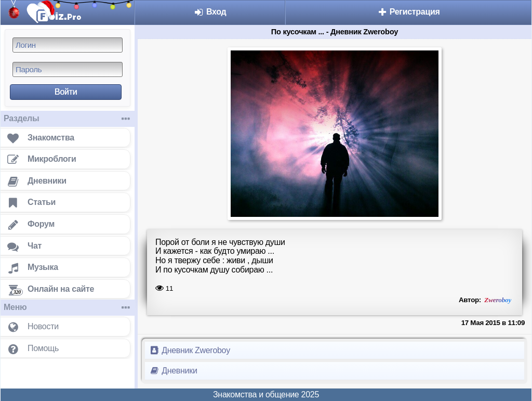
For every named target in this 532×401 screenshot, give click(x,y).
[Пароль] (68, 69)
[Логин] (68, 45)
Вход (210, 12)
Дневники (173, 371)
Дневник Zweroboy (190, 350)
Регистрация (409, 12)
